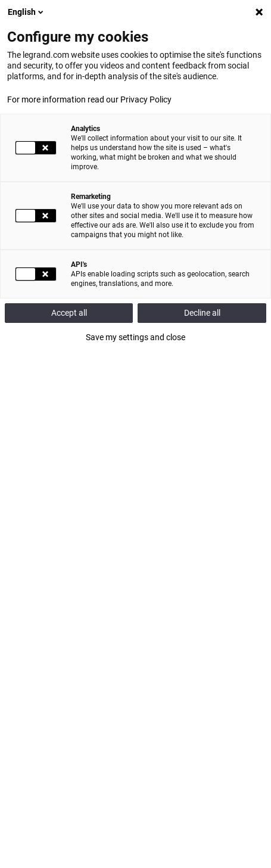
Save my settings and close (135, 337)
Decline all (202, 313)
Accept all (69, 313)
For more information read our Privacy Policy (89, 99)
